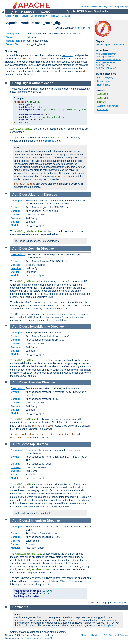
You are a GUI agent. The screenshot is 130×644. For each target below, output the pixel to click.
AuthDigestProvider (105, 62)
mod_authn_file (42, 426)
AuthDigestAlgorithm (106, 54)
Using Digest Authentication (111, 45)
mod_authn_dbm (24, 434)
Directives (96, 6)
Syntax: (15, 207)
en (79, 28)
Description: (13, 34)
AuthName (103, 94)
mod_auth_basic (33, 59)
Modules (85, 6)
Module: (16, 225)
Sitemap (124, 6)
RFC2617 (67, 55)
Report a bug (104, 85)
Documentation (38, 16)
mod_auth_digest (25, 184)
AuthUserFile (57, 138)
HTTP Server (22, 16)
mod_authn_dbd (66, 434)
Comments (103, 110)
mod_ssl (85, 71)
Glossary (113, 6)
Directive (51, 195)
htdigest (50, 141)
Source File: (13, 44)
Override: (16, 218)
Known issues (104, 81)
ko (89, 28)
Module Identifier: (16, 41)
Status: (10, 37)
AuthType (103, 98)
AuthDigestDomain (105, 57)
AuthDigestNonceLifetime (108, 59)
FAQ (105, 6)
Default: (15, 211)
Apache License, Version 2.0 (38, 638)
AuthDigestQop (103, 65)
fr (84, 28)
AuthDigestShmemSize (107, 68)
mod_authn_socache (22, 438)
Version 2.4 (54, 16)
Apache (9, 16)
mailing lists (107, 626)
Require (102, 102)
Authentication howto (108, 106)
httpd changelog (105, 77)
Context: (16, 215)
